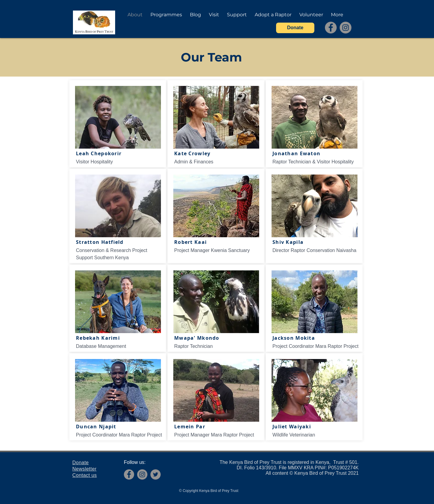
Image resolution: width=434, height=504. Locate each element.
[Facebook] (331, 28)
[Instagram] (346, 28)
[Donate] (295, 28)
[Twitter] (156, 474)
